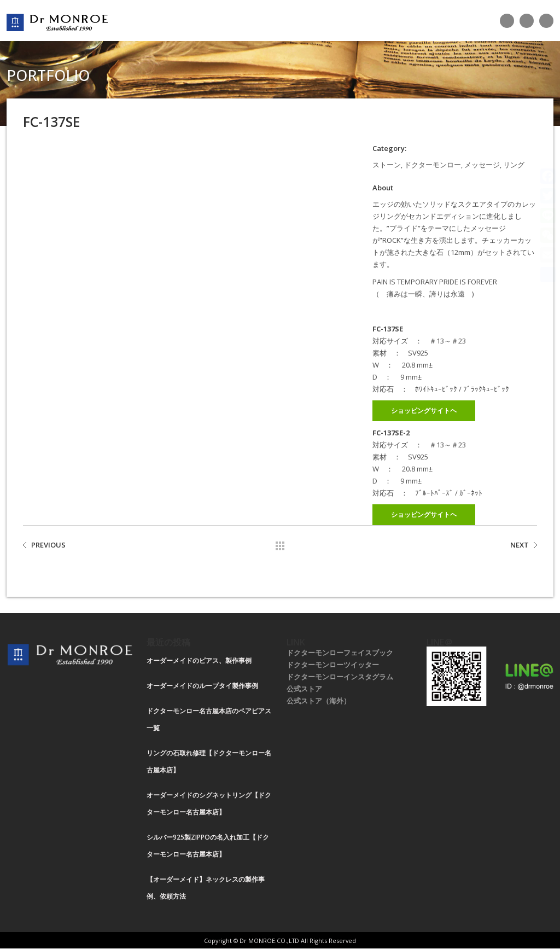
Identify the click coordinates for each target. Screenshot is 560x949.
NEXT (520, 545)
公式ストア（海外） (319, 701)
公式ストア (304, 689)
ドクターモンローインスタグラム (340, 677)
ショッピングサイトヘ (424, 411)
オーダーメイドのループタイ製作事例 (202, 686)
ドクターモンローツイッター (333, 665)
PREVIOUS (48, 545)
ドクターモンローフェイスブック (340, 653)
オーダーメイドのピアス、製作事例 (199, 660)
